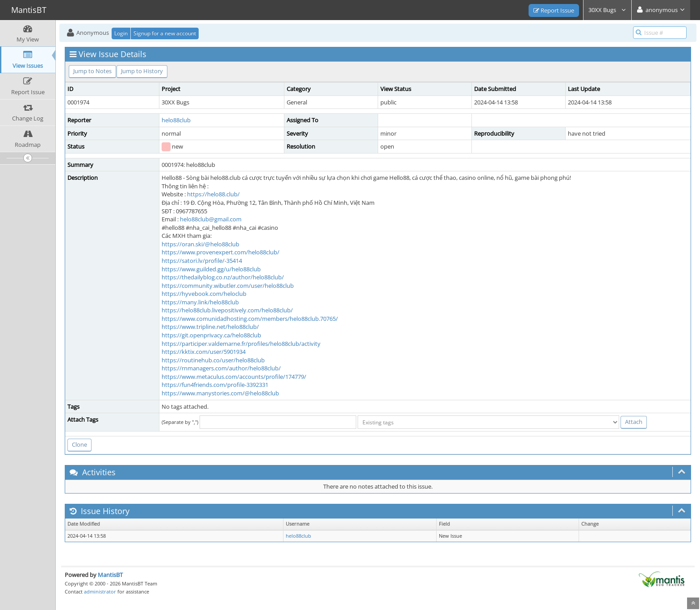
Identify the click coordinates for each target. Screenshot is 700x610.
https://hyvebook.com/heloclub (204, 294)
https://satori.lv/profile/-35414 (202, 261)
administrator (100, 591)
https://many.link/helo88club (200, 302)
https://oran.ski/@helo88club (200, 244)
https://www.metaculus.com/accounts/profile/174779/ (234, 377)
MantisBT (110, 575)
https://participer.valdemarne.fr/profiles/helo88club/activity (241, 344)
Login (121, 33)
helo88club (176, 120)
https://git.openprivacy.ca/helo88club (211, 335)
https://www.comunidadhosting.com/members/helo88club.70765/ (250, 319)
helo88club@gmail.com (211, 219)
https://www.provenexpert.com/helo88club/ (221, 252)
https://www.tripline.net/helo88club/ (210, 327)
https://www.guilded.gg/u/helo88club (211, 269)
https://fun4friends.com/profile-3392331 (215, 385)
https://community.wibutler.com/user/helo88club (228, 286)
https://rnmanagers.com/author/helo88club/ (221, 368)
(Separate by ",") (180, 422)
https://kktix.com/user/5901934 (204, 352)
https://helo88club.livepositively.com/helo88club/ (227, 310)
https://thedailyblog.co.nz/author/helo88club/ (223, 277)
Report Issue (554, 10)
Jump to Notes (92, 71)
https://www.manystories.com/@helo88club (220, 393)
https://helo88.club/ (213, 194)
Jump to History (142, 71)
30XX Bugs (607, 10)
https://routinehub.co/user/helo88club (213, 360)
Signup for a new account (165, 33)
